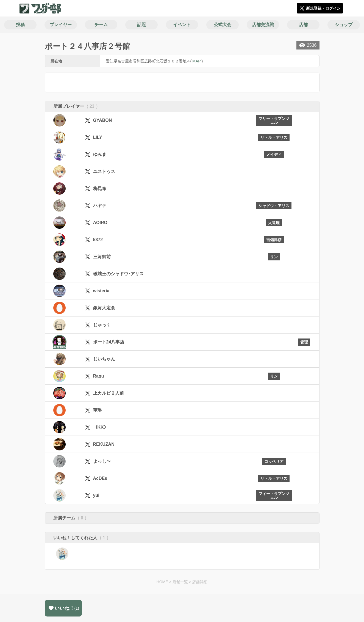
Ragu (99, 376)
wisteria (101, 291)
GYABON (103, 120)
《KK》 (101, 427)
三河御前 (102, 257)
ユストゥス (104, 171)
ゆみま (100, 154)
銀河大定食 (104, 308)
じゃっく (102, 325)
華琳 (98, 410)
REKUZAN (104, 444)
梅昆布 (100, 188)
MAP (196, 61)
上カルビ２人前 (109, 393)
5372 (98, 240)
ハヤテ (100, 206)
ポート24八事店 (109, 342)
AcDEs (100, 478)
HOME (162, 582)
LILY (98, 137)
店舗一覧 (180, 582)
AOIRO (100, 223)
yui (96, 495)
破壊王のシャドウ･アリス (118, 274)
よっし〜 (102, 461)
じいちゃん (104, 359)
